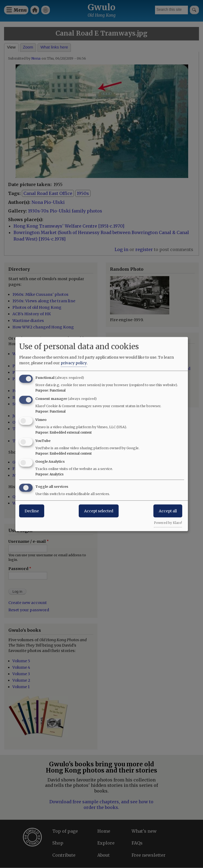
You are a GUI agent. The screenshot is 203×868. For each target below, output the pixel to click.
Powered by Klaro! (168, 523)
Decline (32, 511)
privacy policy (74, 363)
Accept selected (99, 511)
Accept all (168, 511)
